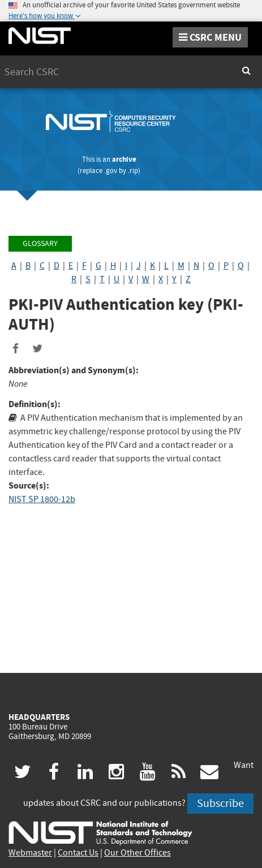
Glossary (40, 243)
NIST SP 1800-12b (42, 499)
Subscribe (220, 803)
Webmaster (30, 853)
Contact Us (78, 853)
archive (124, 159)
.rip (133, 170)
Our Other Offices (138, 853)
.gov (111, 170)
